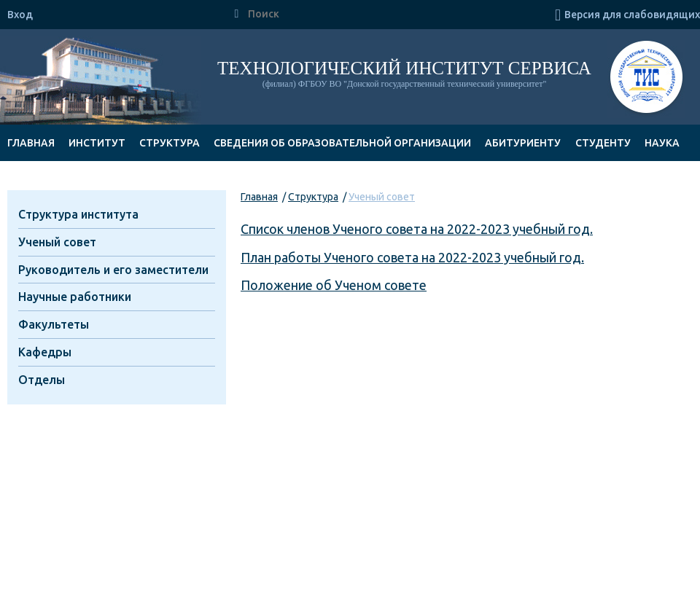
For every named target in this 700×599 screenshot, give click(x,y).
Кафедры (45, 352)
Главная (31, 143)
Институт (97, 143)
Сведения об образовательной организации (342, 143)
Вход (20, 15)
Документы (42, 179)
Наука (662, 143)
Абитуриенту (523, 143)
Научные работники (75, 297)
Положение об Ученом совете (334, 285)
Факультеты (54, 324)
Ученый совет (382, 197)
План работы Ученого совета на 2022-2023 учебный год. (412, 257)
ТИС (646, 79)
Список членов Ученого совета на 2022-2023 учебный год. (417, 229)
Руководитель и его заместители (113, 270)
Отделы (42, 380)
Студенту (603, 143)
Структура (170, 143)
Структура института (78, 214)
